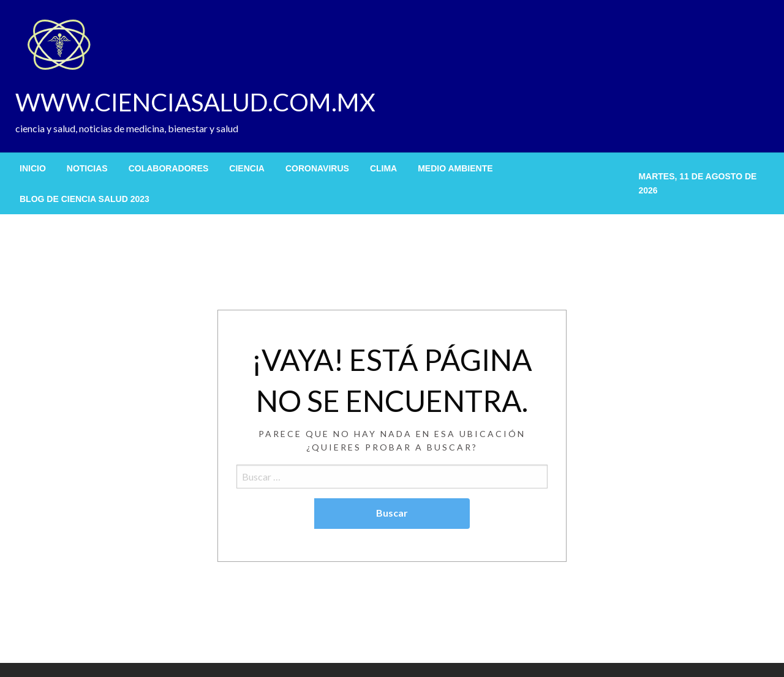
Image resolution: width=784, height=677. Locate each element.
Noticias (87, 168)
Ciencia (247, 168)
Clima (383, 168)
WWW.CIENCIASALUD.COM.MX (195, 102)
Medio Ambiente (455, 168)
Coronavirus (317, 168)
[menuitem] (33, 168)
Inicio (33, 168)
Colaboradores (169, 168)
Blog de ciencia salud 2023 (85, 199)
